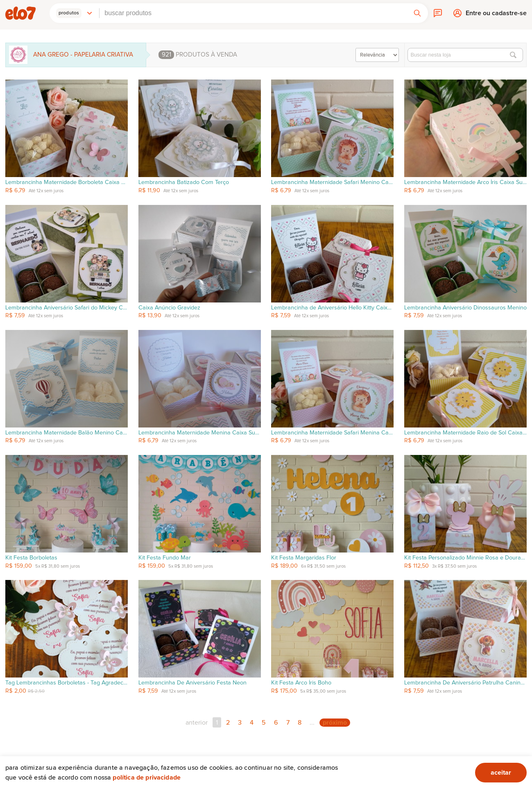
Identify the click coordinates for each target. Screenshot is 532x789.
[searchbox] (253, 13)
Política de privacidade (147, 778)
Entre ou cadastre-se (496, 15)
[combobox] (253, 13)
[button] (75, 13)
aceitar (501, 773)
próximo (335, 723)
